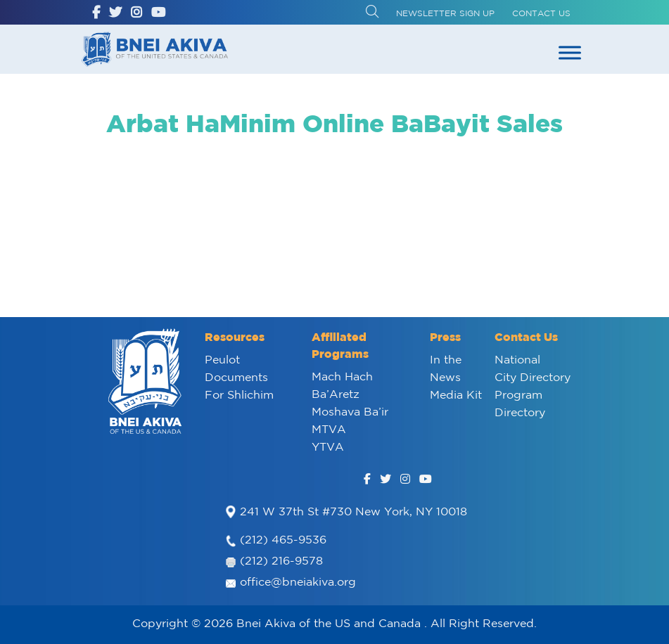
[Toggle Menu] (570, 52)
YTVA (328, 446)
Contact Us (541, 13)
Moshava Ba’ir (350, 411)
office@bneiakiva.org (298, 581)
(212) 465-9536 (283, 539)
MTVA (329, 429)
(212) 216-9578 (281, 560)
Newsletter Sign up (445, 13)
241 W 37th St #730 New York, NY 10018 (353, 511)
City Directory (533, 377)
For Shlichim (239, 394)
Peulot (222, 359)
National (517, 359)
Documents (236, 377)
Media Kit (456, 394)
